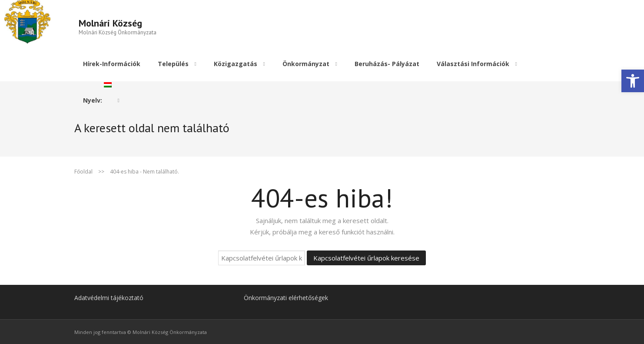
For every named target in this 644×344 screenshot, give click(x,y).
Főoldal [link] (83, 170)
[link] (633, 81)
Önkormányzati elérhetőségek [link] (286, 296)
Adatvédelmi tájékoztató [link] (109, 296)
